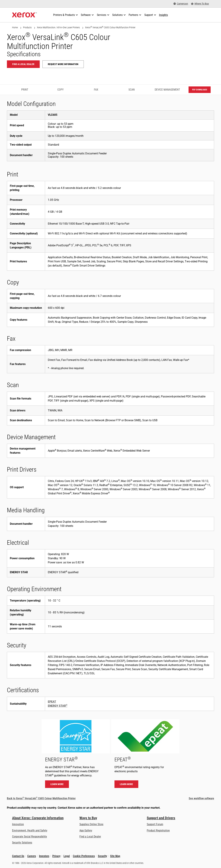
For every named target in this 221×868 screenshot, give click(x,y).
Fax (96, 90)
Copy (60, 90)
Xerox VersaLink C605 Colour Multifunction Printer (110, 27)
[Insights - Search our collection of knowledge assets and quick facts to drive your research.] (163, 15)
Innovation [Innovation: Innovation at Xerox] (18, 824)
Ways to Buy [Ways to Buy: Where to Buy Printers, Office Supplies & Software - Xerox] (88, 818)
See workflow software (201, 798)
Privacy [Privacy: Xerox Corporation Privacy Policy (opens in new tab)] (56, 856)
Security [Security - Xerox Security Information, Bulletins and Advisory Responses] (102, 856)
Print (25, 90)
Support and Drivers (161, 818)
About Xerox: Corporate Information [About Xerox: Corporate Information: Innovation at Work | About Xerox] (38, 818)
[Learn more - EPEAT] (145, 755)
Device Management (167, 90)
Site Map (115, 856)
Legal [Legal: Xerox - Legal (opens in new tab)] (67, 856)
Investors (44, 856)
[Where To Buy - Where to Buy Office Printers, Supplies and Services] (200, 4)
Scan (132, 90)
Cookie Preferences (84, 856)
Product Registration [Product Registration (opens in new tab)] (158, 830)
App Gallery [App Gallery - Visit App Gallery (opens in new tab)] (86, 830)
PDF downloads (200, 90)
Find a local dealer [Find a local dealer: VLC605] (23, 64)
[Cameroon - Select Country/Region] (181, 4)
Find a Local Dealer (90, 837)
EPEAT (52, 702)
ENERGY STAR (58, 706)
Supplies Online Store (91, 824)
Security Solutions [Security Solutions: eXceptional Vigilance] (22, 843)
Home (15, 27)
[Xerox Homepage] (24, 15)
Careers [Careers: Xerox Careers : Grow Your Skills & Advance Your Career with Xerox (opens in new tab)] (32, 856)
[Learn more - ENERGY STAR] (76, 755)
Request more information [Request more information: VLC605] (63, 64)
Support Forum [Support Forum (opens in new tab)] (155, 824)
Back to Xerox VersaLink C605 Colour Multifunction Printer (41, 798)
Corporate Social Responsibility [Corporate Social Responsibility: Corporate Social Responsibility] (30, 837)
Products (27, 27)
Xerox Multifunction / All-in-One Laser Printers (58, 27)
